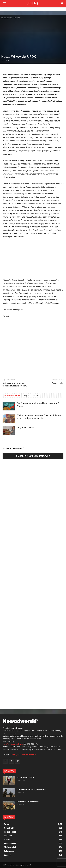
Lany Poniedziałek (25, 427)
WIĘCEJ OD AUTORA (31, 396)
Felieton (17, 18)
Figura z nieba (58, 383)
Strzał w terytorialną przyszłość (31, 790)
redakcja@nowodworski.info (23, 755)
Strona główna (7, 18)
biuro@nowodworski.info (13, 744)
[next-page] (8, 440)
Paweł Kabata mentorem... (29, 802)
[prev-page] (4, 440)
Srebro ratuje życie (26, 777)
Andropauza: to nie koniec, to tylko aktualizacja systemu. (15, 385)
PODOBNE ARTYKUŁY (12, 396)
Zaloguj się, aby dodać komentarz (33, 456)
